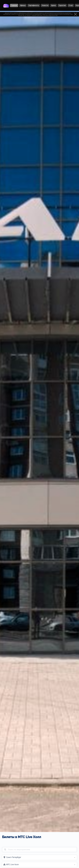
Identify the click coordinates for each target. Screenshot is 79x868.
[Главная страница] (6, 6)
